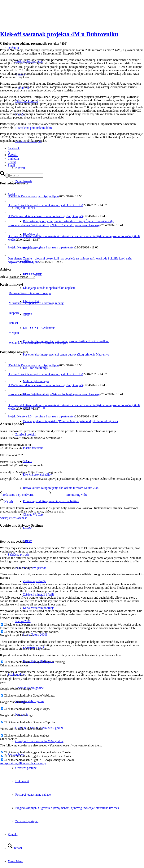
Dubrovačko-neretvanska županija (25, 293)
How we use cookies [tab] (13, 542)
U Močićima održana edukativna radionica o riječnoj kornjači (45, 216)
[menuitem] (83, 221)
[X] (9, 152)
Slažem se (21, 518)
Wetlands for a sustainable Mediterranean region (34, 343)
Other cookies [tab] (9, 739)
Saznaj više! (7, 518)
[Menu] (15, 861)
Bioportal (10, 313)
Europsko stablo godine (30, 701)
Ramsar (9, 323)
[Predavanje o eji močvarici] (25, 495)
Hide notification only (32, 763)
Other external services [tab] (14, 665)
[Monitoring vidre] (68, 495)
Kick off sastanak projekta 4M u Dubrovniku (59, 34)
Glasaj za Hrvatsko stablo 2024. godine (39, 741)
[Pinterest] (13, 155)
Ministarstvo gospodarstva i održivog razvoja (32, 303)
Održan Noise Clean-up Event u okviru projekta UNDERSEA (46, 205)
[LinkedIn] (13, 159)
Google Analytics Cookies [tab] (16, 635)
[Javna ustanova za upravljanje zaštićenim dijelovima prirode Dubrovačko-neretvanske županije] (29, 18)
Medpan (9, 333)
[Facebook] (14, 148)
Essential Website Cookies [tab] (16, 568)
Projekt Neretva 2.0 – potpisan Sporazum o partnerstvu (41, 247)
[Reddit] (12, 162)
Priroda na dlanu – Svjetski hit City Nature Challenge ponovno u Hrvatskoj (54, 225)
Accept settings (9, 763)
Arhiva (4, 277)
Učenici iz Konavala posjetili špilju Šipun (33, 196)
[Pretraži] (15, 848)
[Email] (11, 165)
